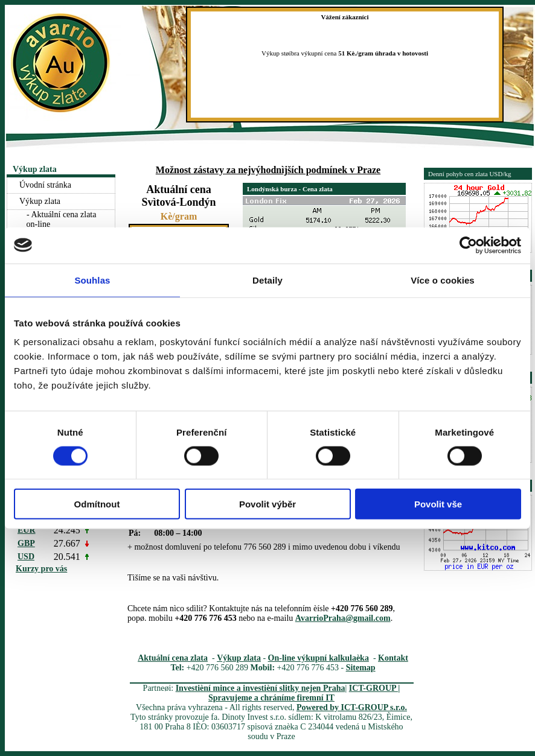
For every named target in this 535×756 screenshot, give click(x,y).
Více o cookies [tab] (443, 280)
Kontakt (393, 658)
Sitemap (361, 668)
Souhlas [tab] (92, 280)
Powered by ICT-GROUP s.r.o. (352, 707)
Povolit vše (438, 504)
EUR (27, 530)
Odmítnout (97, 504)
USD (26, 557)
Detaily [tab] (267, 280)
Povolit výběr (267, 504)
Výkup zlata (239, 658)
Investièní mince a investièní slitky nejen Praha (261, 688)
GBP (26, 543)
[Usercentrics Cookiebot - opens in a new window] (468, 245)
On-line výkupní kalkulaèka (319, 658)
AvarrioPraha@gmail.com (343, 618)
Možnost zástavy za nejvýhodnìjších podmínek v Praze (268, 170)
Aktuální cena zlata (173, 658)
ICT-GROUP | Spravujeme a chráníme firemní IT (304, 693)
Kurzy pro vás (41, 569)
